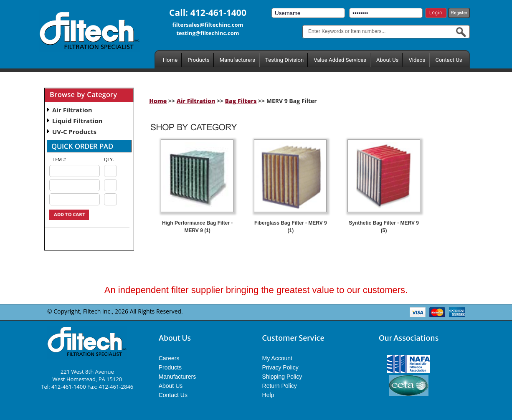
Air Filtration (72, 110)
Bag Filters (241, 101)
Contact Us (449, 60)
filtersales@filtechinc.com (208, 25)
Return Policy (280, 386)
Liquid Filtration (77, 121)
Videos (417, 60)
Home (170, 60)
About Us (387, 60)
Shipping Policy (282, 377)
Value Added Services (340, 60)
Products (198, 60)
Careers (169, 358)
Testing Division (284, 60)
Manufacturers (237, 60)
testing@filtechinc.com (208, 33)
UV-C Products (74, 132)
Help (268, 395)
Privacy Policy (280, 367)
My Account (277, 358)
